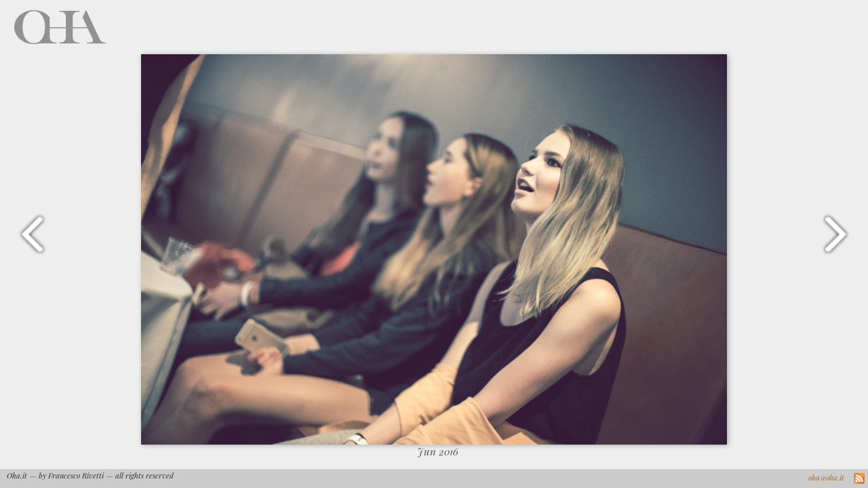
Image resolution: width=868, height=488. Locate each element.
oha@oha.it (826, 477)
